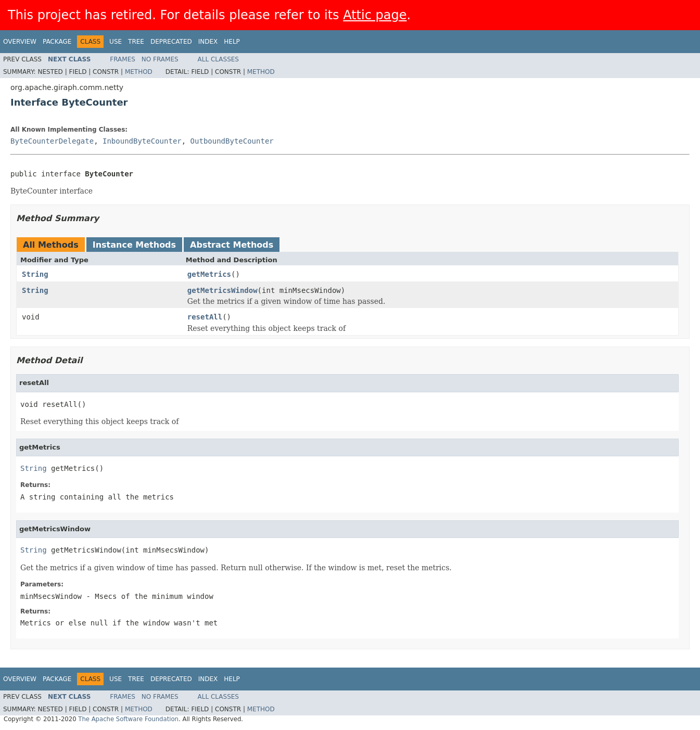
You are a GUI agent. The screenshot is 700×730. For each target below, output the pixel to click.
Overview (20, 42)
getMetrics (209, 274)
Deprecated (171, 42)
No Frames (160, 59)
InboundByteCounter (142, 141)
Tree (136, 42)
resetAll (205, 317)
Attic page (375, 15)
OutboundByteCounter (232, 141)
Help (232, 42)
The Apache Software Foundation (128, 719)
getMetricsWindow (222, 290)
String (35, 274)
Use (116, 42)
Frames (123, 59)
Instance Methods (134, 245)
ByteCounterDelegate (52, 141)
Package (57, 42)
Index (208, 42)
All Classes (218, 59)
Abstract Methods (232, 245)
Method (139, 72)
